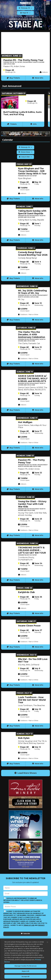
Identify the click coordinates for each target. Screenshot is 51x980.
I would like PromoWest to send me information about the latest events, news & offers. (23, 900)
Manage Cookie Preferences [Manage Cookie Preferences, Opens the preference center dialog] (26, 966)
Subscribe (25, 934)
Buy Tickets (13, 78)
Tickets (12, 124)
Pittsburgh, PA (26, 8)
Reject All (25, 971)
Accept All (25, 977)
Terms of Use (29, 925)
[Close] (47, 942)
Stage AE (26, 13)
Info (34, 124)
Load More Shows (25, 773)
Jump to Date (25, 157)
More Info (38, 78)
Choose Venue (25, 152)
